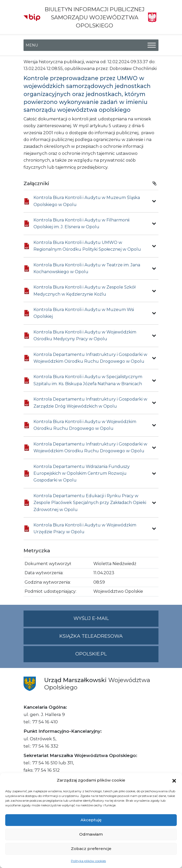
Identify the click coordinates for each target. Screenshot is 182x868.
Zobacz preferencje (91, 849)
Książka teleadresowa (91, 636)
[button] (174, 780)
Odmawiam (91, 834)
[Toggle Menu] (152, 45)
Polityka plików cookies (88, 861)
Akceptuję (91, 820)
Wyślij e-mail (116, 621)
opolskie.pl (91, 654)
